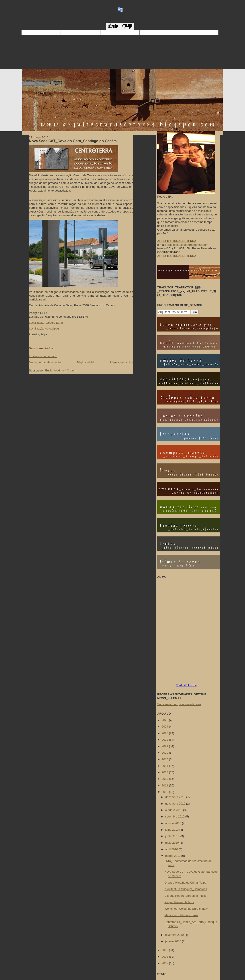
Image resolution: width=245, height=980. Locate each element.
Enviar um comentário (43, 356)
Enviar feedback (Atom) (60, 370)
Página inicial (85, 362)
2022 (165, 740)
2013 (165, 772)
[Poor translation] (127, 26)
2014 (165, 766)
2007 (165, 963)
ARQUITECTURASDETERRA (177, 256)
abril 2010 (172, 849)
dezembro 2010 (176, 797)
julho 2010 (172, 830)
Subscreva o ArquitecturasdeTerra (179, 704)
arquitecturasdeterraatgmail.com (188, 245)
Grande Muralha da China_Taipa (185, 883)
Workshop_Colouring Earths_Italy (186, 909)
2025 (165, 720)
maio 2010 (172, 843)
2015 (165, 759)
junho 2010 (173, 836)
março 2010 (173, 856)
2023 (165, 733)
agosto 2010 (174, 823)
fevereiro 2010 (175, 935)
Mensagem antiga (122, 362)
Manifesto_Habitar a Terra (181, 915)
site (84, 204)
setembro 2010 (175, 816)
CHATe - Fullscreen (186, 685)
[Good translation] (113, 26)
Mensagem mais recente (45, 362)
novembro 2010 (176, 804)
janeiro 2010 (174, 941)
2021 (165, 746)
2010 (165, 792)
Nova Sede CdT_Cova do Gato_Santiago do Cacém (73, 141)
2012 (165, 779)
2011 (165, 785)
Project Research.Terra (179, 902)
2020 (165, 753)
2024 (165, 727)
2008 (165, 957)
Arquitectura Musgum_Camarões (186, 889)
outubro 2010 (174, 810)
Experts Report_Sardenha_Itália (185, 896)
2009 (165, 950)
